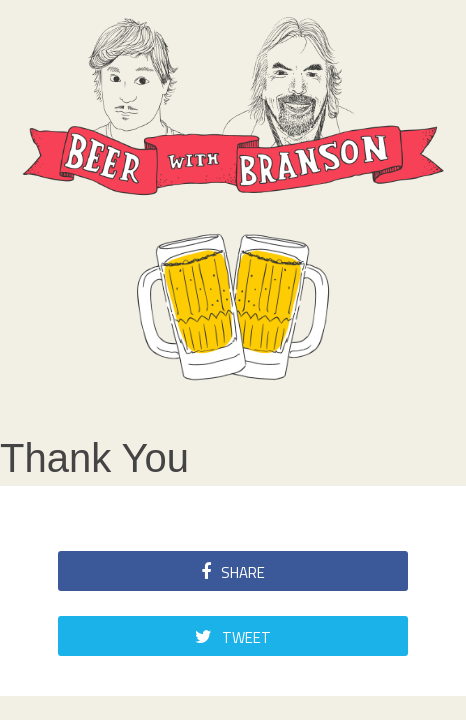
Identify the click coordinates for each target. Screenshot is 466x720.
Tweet (233, 637)
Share (233, 572)
